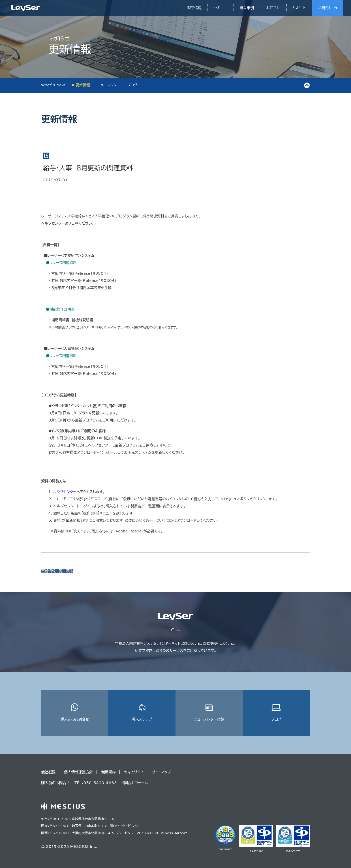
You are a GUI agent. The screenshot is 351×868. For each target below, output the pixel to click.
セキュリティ (134, 772)
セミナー (221, 8)
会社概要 (48, 772)
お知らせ (273, 8)
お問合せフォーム (134, 783)
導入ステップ (142, 712)
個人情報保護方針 (78, 772)
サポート (299, 8)
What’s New (53, 85)
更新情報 (83, 85)
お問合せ (325, 8)
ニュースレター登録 (209, 712)
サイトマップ (161, 772)
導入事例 (247, 8)
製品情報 (194, 8)
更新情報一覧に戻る (57, 571)
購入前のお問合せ (75, 712)
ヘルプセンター (65, 492)
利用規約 (109, 772)
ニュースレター (109, 85)
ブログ (132, 85)
